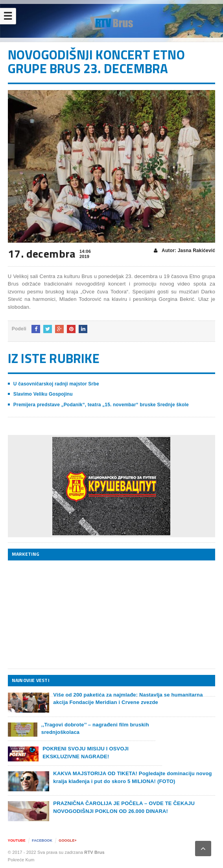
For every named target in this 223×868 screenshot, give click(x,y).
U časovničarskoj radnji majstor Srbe (56, 384)
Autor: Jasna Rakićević (184, 251)
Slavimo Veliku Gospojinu (43, 394)
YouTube (17, 840)
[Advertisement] (67, 614)
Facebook (42, 840)
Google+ (68, 840)
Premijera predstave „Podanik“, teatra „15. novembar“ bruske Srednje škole (101, 405)
